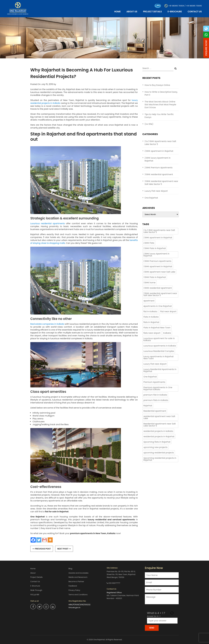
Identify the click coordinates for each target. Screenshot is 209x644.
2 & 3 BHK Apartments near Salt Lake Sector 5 (159, 231)
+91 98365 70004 (176, 6)
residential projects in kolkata (158, 431)
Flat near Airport (168, 311)
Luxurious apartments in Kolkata (160, 346)
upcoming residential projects (159, 453)
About (33, 573)
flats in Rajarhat (151, 322)
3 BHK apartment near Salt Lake (159, 272)
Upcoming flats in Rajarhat (157, 442)
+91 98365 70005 (194, 6)
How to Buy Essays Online (157, 85)
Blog (70, 569)
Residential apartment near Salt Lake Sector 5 (160, 425)
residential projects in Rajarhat (159, 436)
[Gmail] (44, 540)
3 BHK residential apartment (159, 174)
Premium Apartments (154, 382)
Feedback (73, 586)
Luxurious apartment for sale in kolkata (159, 339)
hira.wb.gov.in (74, 608)
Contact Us (195, 12)
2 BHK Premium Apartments (158, 168)
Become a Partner (76, 582)
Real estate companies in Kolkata (47, 324)
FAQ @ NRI (35, 595)
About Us (132, 12)
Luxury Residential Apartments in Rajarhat (160, 370)
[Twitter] (39, 540)
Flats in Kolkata (151, 317)
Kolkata (167, 333)
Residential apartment (155, 411)
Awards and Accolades (79, 573)
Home (117, 12)
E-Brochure (175, 12)
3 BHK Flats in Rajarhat (155, 277)
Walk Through (36, 590)
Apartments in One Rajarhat (158, 306)
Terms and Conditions (78, 595)
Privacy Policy (74, 590)
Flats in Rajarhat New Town (157, 328)
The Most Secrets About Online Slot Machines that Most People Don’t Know (160, 105)
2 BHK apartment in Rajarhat (159, 151)
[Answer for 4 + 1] (162, 621)
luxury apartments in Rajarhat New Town (158, 358)
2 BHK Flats (149, 243)
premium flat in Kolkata (155, 395)
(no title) (149, 124)
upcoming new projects (155, 447)
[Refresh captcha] (172, 613)
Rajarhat (148, 406)
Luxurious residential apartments (48, 223)
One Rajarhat (151, 198)
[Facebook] (33, 540)
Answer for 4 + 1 (154, 616)
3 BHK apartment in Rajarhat (158, 266)
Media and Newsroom (78, 577)
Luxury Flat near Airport (156, 191)
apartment (149, 301)
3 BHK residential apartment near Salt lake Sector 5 (161, 183)
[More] (50, 540)
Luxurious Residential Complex (159, 351)
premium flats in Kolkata (156, 400)
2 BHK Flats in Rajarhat (155, 248)
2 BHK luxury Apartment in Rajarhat (156, 255)
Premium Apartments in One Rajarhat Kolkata (158, 388)
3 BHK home (149, 283)
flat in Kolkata (150, 311)
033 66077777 (114, 583)
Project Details (152, 12)
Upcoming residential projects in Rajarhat (160, 459)
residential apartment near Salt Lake (159, 417)
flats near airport (152, 333)
